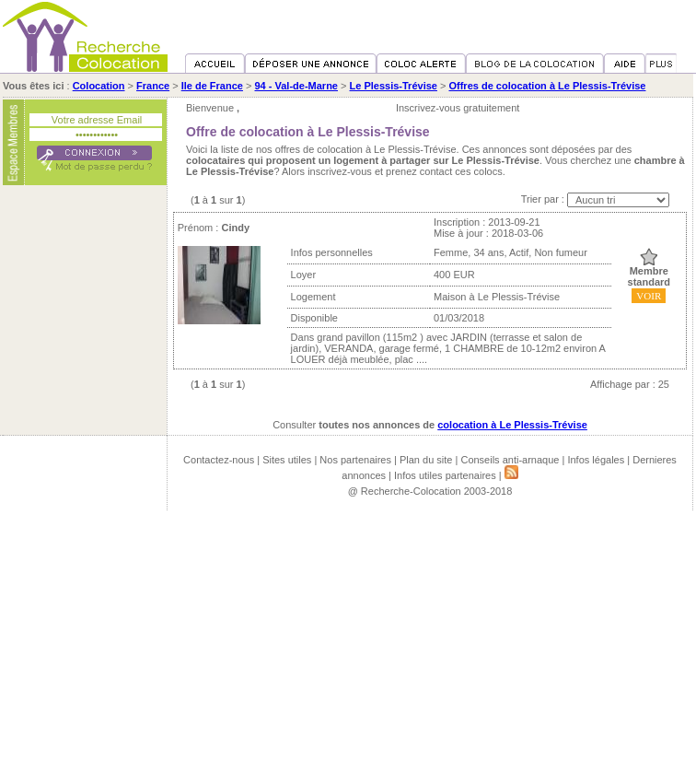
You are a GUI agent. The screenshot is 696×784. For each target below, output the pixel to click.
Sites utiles (287, 460)
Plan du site (426, 460)
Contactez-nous (219, 460)
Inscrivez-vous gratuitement (458, 108)
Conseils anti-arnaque (510, 460)
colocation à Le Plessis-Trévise (512, 425)
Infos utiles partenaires (445, 475)
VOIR (649, 296)
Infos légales (596, 460)
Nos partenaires (355, 460)
